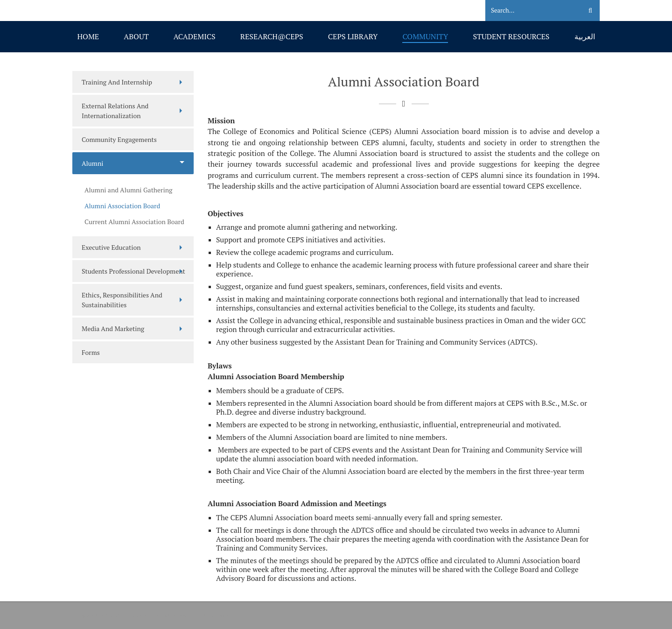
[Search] (528, 11)
